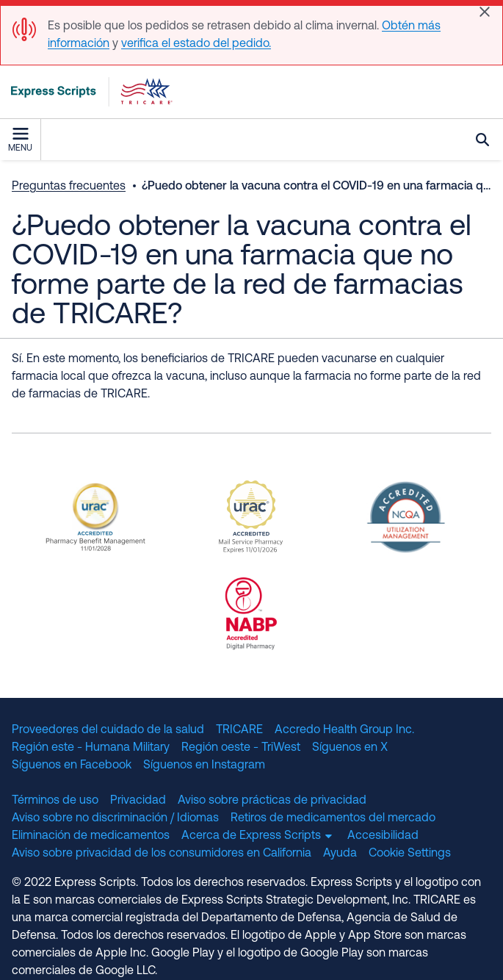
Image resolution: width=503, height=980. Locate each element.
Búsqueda (482, 140)
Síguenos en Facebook (72, 765)
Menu (20, 140)
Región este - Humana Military (91, 748)
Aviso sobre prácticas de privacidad (272, 801)
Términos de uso (55, 801)
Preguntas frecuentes (69, 187)
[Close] (485, 12)
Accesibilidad (383, 836)
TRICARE (239, 730)
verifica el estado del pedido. (196, 44)
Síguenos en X (350, 748)
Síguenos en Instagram (204, 765)
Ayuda (340, 854)
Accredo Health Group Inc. (344, 730)
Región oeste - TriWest (241, 748)
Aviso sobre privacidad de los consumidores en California (162, 854)
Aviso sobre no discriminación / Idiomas (115, 818)
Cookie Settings (410, 854)
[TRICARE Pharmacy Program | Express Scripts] (87, 92)
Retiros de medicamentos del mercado (333, 818)
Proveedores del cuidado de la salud (108, 730)
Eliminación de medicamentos (91, 836)
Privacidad (138, 801)
